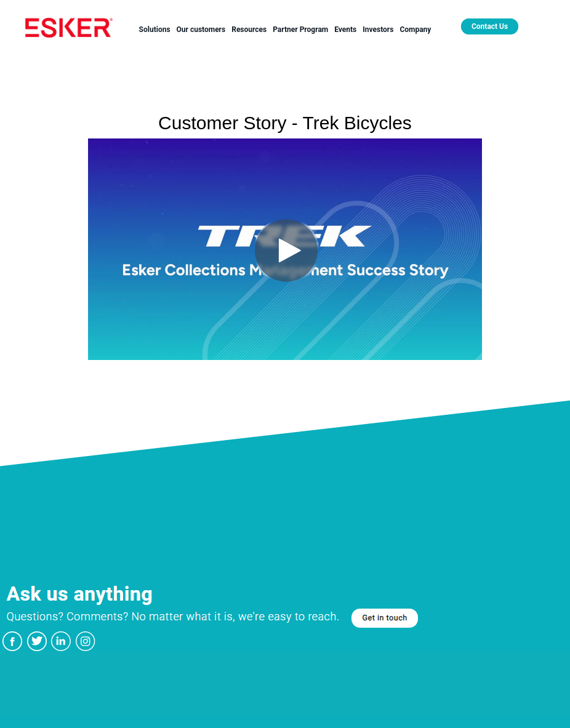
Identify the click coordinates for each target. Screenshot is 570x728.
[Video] (285, 249)
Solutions (155, 30)
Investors (378, 30)
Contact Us (490, 26)
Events (345, 30)
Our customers (201, 30)
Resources (249, 30)
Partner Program (300, 30)
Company (415, 30)
